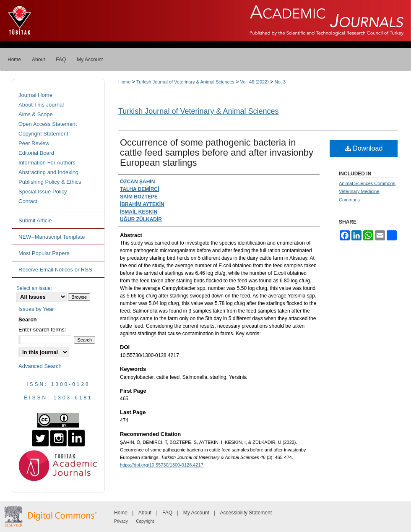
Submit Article (35, 220)
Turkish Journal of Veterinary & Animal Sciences (185, 82)
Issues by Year (36, 309)
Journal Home (35, 95)
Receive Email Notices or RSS (55, 270)
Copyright (145, 521)
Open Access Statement (48, 124)
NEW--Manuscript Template (52, 237)
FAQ (167, 513)
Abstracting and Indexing (48, 172)
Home (124, 82)
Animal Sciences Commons (367, 183)
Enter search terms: (42, 330)
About (145, 513)
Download (364, 148)
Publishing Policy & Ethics (50, 182)
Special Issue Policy (43, 192)
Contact (28, 201)
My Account (196, 513)
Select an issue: (34, 288)
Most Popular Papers (44, 253)
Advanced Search (40, 366)
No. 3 (280, 82)
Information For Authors (47, 163)
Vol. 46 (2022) (255, 82)
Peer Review (34, 143)
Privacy (121, 521)
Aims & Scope (36, 114)
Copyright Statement (43, 134)
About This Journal (41, 105)
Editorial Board (36, 153)
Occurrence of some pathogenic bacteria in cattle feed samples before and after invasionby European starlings (217, 153)
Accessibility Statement (246, 513)
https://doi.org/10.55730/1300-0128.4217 (162, 465)
